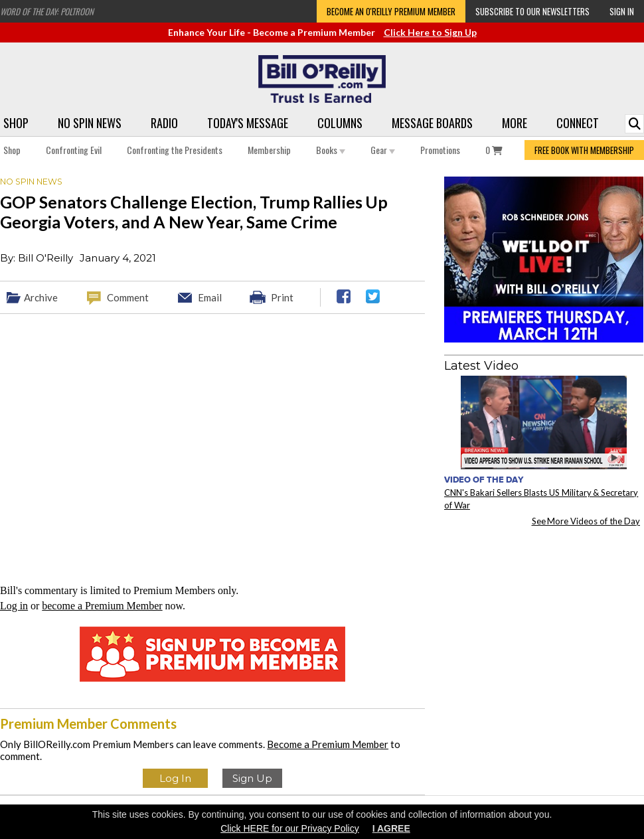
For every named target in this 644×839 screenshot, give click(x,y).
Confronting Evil (74, 150)
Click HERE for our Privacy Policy (290, 828)
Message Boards (432, 123)
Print (282, 297)
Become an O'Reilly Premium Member (391, 11)
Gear (383, 150)
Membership (269, 150)
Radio (164, 123)
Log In (175, 778)
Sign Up (252, 778)
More (515, 123)
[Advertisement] (544, 619)
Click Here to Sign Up (430, 32)
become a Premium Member (102, 606)
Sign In (622, 11)
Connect (578, 123)
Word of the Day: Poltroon (47, 11)
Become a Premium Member (328, 744)
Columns (340, 123)
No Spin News (90, 123)
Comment (128, 297)
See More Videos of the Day (586, 521)
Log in (14, 606)
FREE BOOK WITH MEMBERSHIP (584, 150)
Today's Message (248, 123)
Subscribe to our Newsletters (532, 11)
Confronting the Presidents (175, 150)
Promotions (440, 150)
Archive (41, 297)
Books (331, 150)
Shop (16, 123)
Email (210, 297)
